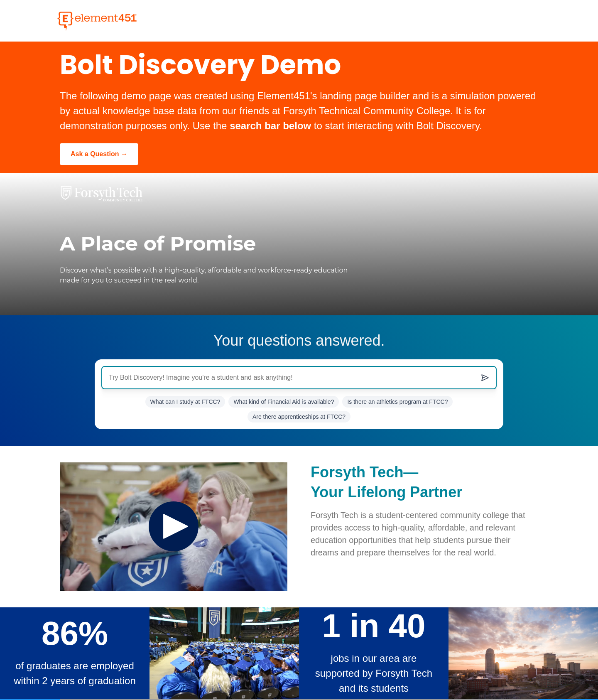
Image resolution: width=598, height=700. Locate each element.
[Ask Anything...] (299, 378)
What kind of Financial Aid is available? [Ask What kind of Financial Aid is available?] (284, 402)
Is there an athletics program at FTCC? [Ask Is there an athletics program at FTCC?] (397, 402)
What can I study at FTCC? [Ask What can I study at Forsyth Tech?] (185, 402)
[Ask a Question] (99, 154)
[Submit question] (485, 378)
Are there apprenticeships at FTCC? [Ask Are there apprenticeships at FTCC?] (299, 417)
